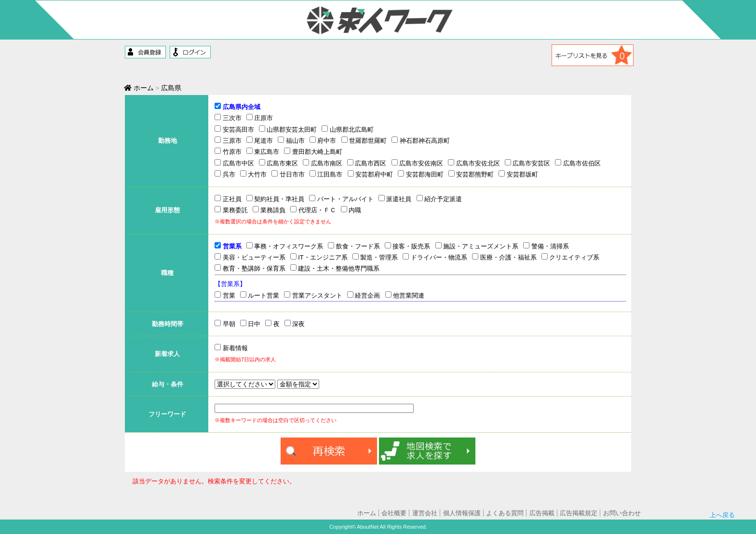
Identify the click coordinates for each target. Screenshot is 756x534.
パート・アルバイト (341, 199)
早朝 (225, 324)
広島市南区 (323, 163)
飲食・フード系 (354, 246)
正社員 (228, 199)
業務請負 (269, 210)
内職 (351, 210)
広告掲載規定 (579, 513)
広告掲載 (542, 513)
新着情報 (231, 348)
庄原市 (260, 118)
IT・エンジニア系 (319, 257)
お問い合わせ (622, 513)
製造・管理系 (375, 257)
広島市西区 (367, 163)
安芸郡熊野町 (471, 174)
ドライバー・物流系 (435, 257)
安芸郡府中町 (371, 174)
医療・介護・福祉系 (504, 257)
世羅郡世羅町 (364, 140)
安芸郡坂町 (518, 174)
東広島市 (263, 151)
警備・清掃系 (546, 246)
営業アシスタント (313, 295)
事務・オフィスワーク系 (285, 246)
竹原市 (228, 151)
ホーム (139, 88)
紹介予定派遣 (439, 199)
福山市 (291, 140)
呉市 (225, 174)
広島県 (171, 88)
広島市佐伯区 (578, 163)
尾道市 (260, 140)
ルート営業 (260, 295)
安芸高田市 (234, 129)
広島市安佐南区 (418, 163)
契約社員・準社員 (276, 199)
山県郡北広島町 (348, 129)
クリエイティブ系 (571, 257)
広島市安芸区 (528, 163)
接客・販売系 (408, 246)
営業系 (228, 246)
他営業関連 (405, 295)
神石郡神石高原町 (421, 140)
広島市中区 (234, 163)
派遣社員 (395, 199)
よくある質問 (505, 513)
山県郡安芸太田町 (288, 129)
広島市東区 (279, 163)
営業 (225, 295)
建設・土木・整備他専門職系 (335, 268)
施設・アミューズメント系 (477, 246)
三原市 (228, 140)
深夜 (295, 324)
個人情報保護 (462, 513)
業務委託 (231, 210)
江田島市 (326, 174)
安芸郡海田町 (421, 174)
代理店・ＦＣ (313, 210)
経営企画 (364, 295)
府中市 (323, 140)
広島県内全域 (237, 107)
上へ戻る (722, 489)
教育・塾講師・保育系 (250, 268)
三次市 (228, 118)
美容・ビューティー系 (250, 257)
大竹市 (254, 174)
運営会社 (425, 513)
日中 (250, 324)
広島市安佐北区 (474, 163)
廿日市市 (288, 174)
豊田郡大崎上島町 (313, 151)
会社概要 (394, 513)
